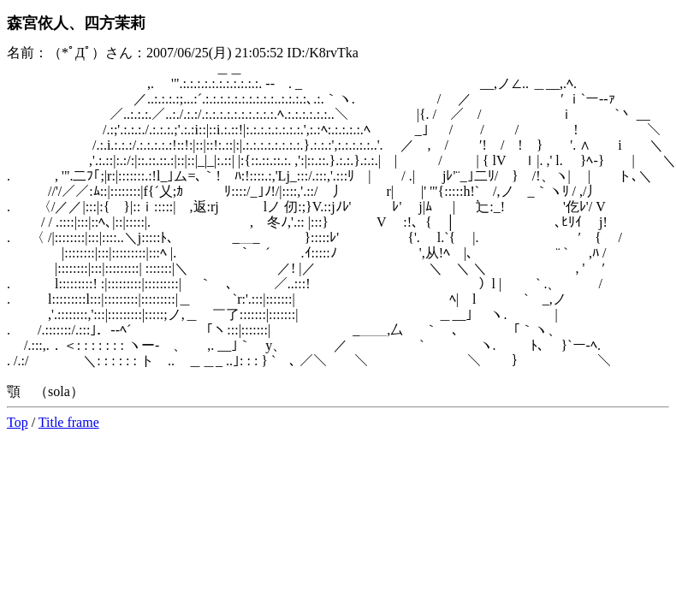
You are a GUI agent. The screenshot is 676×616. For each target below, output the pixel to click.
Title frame (69, 422)
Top (18, 422)
